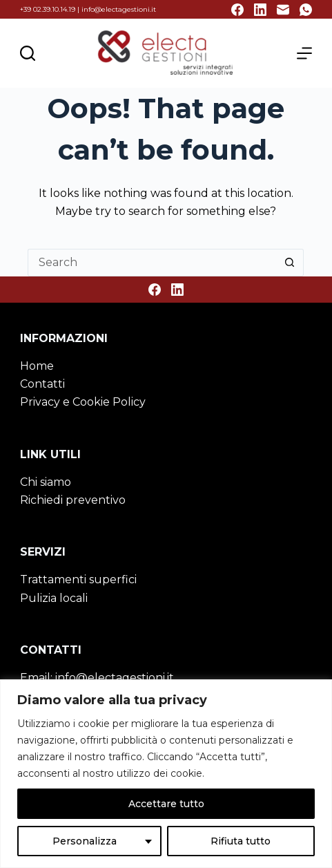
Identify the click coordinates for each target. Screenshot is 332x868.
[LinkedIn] (260, 10)
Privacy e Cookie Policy (83, 402)
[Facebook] (237, 10)
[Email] (283, 10)
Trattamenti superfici (78, 579)
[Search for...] (152, 263)
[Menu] (304, 53)
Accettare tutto (166, 804)
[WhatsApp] (306, 10)
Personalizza (85, 841)
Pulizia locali (54, 598)
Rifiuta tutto (241, 841)
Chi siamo (46, 482)
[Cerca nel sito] (28, 53)
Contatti (42, 384)
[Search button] (290, 263)
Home (37, 366)
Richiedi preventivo (73, 500)
